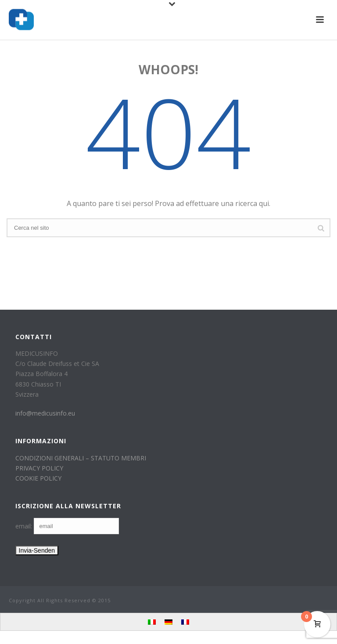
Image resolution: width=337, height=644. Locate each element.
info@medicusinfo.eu (45, 413)
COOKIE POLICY (38, 478)
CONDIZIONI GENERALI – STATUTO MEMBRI (81, 458)
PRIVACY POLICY (39, 468)
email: (25, 526)
